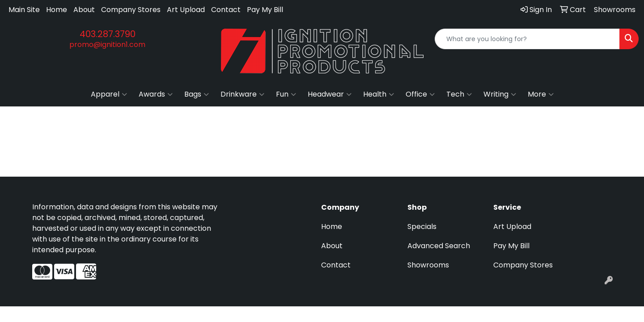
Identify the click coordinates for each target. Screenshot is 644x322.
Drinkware (242, 94)
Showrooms (428, 265)
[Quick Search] (527, 39)
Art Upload (186, 10)
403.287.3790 (108, 34)
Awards (156, 94)
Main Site (24, 10)
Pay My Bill (265, 10)
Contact (226, 10)
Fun (286, 94)
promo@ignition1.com (107, 44)
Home (57, 10)
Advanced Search (439, 246)
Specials (422, 227)
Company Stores (131, 10)
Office (420, 94)
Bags (197, 94)
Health (379, 94)
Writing (500, 94)
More (541, 94)
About (84, 10)
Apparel (109, 94)
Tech (459, 94)
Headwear (330, 94)
